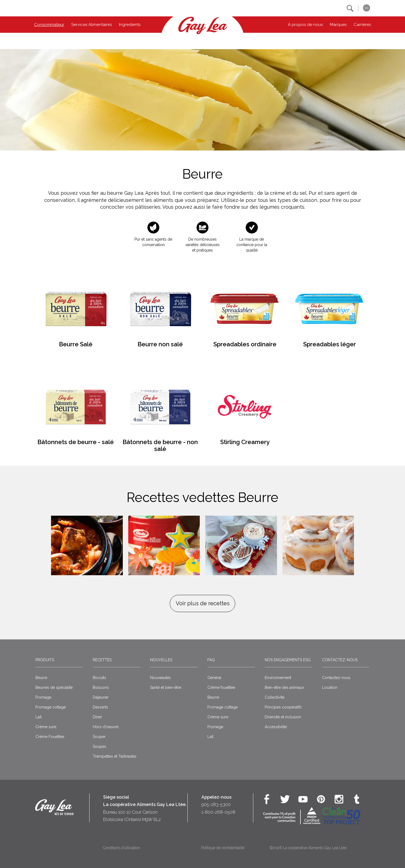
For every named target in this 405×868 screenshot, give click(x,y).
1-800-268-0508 (218, 812)
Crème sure (46, 727)
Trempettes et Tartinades (115, 756)
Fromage (43, 697)
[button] (350, 8)
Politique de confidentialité (223, 848)
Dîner (97, 717)
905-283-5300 (216, 804)
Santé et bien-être (166, 687)
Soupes (99, 746)
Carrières (362, 25)
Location (330, 687)
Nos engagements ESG (288, 660)
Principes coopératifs (283, 707)
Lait (38, 717)
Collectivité (275, 697)
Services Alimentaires (92, 25)
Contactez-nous (340, 660)
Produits (45, 660)
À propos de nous (305, 25)
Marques (338, 25)
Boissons (101, 687)
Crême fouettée (221, 687)
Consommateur (49, 25)
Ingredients (130, 25)
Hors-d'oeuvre (106, 727)
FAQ (211, 660)
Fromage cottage (51, 707)
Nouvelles (161, 660)
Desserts (100, 707)
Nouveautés (160, 678)
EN (367, 8)
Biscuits (99, 678)
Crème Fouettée (50, 737)
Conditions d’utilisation (121, 848)
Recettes (102, 660)
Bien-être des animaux (284, 687)
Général (214, 678)
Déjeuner (101, 697)
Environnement (278, 678)
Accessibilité (276, 727)
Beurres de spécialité (54, 687)
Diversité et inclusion (283, 717)
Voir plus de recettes (203, 603)
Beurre (41, 678)
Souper (99, 737)
